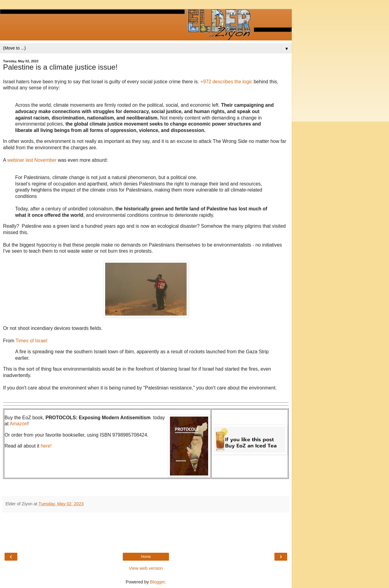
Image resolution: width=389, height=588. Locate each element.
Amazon (19, 424)
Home (146, 557)
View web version (146, 568)
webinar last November (32, 160)
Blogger (158, 582)
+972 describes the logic (226, 82)
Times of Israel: (31, 341)
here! (46, 446)
